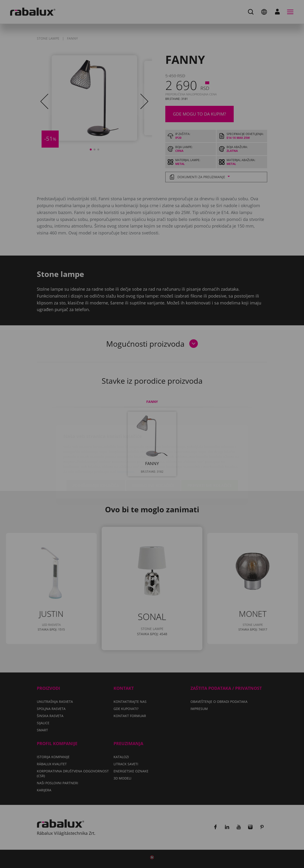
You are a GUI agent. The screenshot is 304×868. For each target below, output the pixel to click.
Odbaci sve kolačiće (153, 457)
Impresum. (126, 444)
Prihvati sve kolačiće (210, 457)
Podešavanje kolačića (96, 457)
